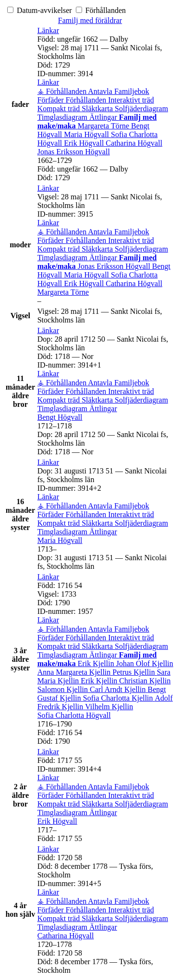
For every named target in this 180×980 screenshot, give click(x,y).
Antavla (101, 91)
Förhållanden (101, 10)
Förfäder (52, 100)
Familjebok (132, 91)
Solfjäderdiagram (141, 109)
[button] (48, 30)
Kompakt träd (60, 109)
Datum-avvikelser (41, 10)
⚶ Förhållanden (63, 91)
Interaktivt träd (131, 100)
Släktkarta (98, 109)
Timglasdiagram (63, 117)
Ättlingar (104, 117)
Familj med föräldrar (90, 20)
